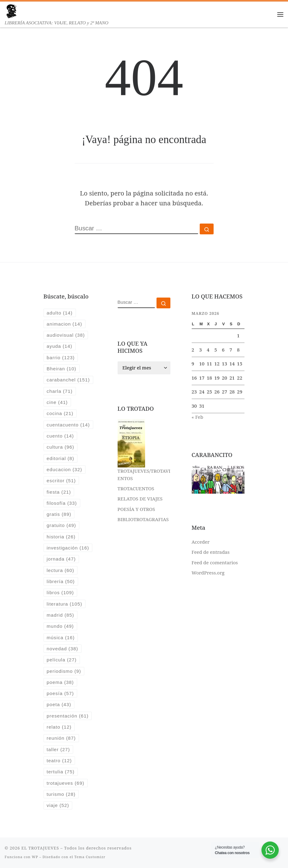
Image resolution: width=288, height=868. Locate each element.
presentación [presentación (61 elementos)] (68, 716)
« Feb (198, 417)
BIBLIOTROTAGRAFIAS (143, 519)
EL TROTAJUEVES (40, 848)
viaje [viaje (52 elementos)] (58, 805)
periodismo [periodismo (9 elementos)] (64, 671)
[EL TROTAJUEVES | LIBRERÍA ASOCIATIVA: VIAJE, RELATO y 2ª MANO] (11, 10)
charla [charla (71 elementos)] (60, 391)
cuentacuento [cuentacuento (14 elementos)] (68, 425)
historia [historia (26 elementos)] (61, 537)
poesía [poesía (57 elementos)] (60, 693)
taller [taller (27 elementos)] (58, 749)
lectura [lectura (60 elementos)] (60, 570)
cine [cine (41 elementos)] (57, 402)
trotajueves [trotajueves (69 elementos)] (65, 783)
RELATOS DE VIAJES (140, 499)
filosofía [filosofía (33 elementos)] (62, 503)
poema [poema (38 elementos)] (60, 682)
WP (35, 857)
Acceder (201, 542)
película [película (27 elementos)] (62, 660)
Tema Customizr (90, 857)
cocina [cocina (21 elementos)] (60, 413)
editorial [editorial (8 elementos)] (60, 458)
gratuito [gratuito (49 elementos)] (61, 525)
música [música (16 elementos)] (61, 638)
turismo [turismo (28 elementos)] (61, 794)
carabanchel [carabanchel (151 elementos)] (68, 380)
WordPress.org (208, 573)
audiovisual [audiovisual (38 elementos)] (66, 335)
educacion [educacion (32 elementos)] (64, 469)
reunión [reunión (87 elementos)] (61, 738)
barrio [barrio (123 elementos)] (61, 358)
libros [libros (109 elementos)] (60, 592)
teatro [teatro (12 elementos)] (59, 761)
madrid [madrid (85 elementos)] (60, 615)
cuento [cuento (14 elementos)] (60, 436)
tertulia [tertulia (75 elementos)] (61, 772)
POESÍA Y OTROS (136, 509)
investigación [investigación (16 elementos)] (68, 548)
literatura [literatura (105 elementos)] (64, 604)
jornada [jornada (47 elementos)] (61, 559)
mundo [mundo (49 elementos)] (60, 626)
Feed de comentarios (215, 562)
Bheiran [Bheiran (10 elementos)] (61, 369)
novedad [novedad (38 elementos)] (62, 649)
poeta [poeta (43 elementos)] (59, 704)
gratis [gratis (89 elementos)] (59, 514)
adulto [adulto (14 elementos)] (60, 313)
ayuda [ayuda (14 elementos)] (59, 346)
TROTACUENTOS (136, 488)
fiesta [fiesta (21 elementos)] (59, 492)
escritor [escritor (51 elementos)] (61, 481)
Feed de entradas (211, 552)
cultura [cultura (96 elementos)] (60, 447)
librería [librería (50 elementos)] (61, 581)
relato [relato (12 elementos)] (59, 727)
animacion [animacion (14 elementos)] (64, 324)
